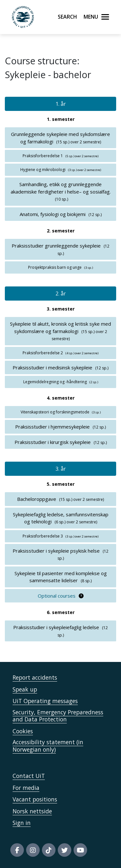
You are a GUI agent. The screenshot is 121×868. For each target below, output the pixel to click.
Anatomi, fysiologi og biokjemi (53, 214)
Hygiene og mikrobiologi (43, 170)
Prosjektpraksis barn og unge (55, 267)
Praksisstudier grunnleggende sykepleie (56, 246)
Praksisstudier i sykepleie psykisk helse (56, 551)
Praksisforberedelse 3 (43, 536)
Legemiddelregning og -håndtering (55, 382)
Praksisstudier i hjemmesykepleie (52, 427)
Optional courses (57, 596)
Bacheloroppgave (37, 499)
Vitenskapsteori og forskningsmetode (55, 412)
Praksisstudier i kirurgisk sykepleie (53, 442)
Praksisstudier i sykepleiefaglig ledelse (56, 627)
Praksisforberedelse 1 (43, 156)
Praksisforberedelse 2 (43, 353)
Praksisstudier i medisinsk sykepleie (52, 367)
